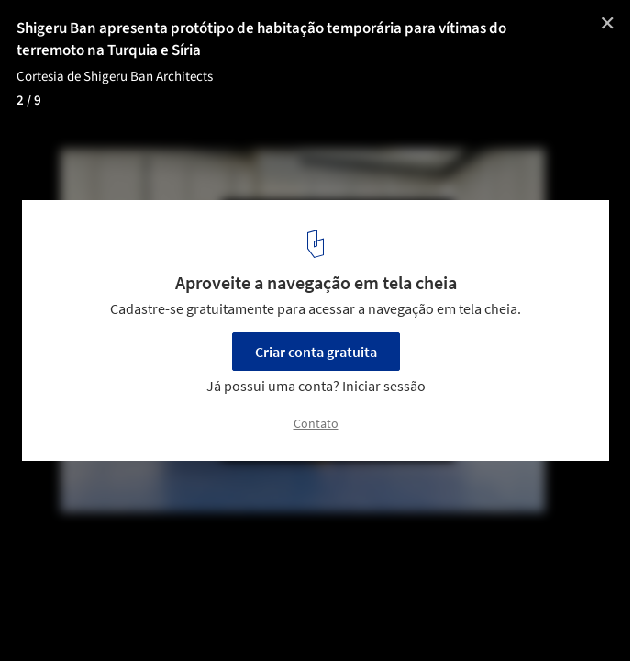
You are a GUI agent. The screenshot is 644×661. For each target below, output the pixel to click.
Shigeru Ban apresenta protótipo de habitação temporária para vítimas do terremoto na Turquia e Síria (261, 39)
